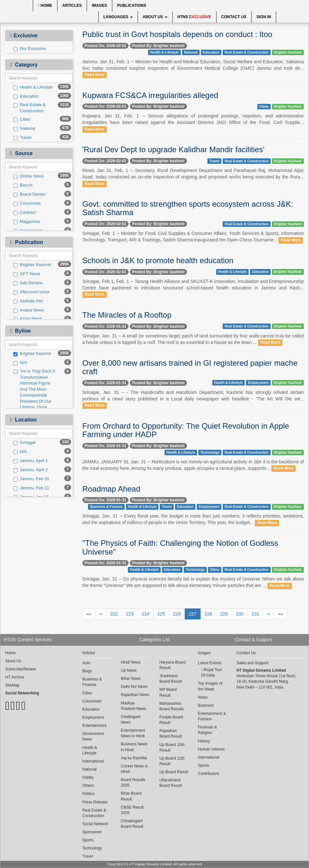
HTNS (194, 17)
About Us (155, 17)
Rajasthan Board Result (171, 734)
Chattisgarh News (131, 720)
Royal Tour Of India (212, 672)
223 (130, 614)
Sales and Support (253, 663)
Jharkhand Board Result (171, 679)
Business (206, 705)
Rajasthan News (135, 695)
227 (193, 614)
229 (224, 614)
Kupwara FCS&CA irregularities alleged (150, 95)
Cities (22, 119)
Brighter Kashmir (32, 265)
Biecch (23, 185)
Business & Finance (106, 507)
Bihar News (131, 679)
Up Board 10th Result (172, 747)
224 (146, 614)
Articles (72, 6)
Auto (87, 663)
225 (161, 614)
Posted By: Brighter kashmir (158, 46)
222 (114, 614)
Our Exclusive (30, 49)
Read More (95, 75)
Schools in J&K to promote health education (158, 260)
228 (208, 614)
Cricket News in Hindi (134, 769)
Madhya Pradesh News (133, 706)
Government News (93, 736)
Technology (210, 452)
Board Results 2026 (133, 782)
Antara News (29, 310)
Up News (129, 670)
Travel (22, 138)
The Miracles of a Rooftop (127, 315)
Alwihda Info (28, 301)
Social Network (95, 824)
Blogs (87, 671)
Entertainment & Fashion (212, 716)
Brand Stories (29, 194)
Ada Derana (28, 283)
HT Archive (15, 677)
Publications (132, 6)
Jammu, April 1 (31, 461)
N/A (20, 363)
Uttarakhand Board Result (171, 783)
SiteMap (12, 685)
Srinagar (25, 443)
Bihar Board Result (131, 796)
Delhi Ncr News (134, 687)
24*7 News (27, 274)
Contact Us (234, 17)
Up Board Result (174, 772)
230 (240, 614)
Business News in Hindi (134, 747)
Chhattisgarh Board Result (132, 824)
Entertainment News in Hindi (133, 733)
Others (88, 786)
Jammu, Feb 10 (31, 479)
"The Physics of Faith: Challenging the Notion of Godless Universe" (180, 547)
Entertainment (95, 726)
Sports (88, 840)
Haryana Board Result (173, 665)
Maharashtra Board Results (172, 706)
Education (26, 96)
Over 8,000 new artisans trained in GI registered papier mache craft (190, 367)
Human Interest (211, 749)
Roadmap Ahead (111, 489)
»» (280, 614)
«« (89, 614)
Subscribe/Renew (20, 669)
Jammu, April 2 (31, 470)
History (204, 741)
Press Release (95, 802)
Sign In (264, 17)
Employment (258, 383)
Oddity (88, 777)
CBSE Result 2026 (132, 810)
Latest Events (210, 663)
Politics (89, 794)
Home (45, 6)
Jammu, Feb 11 (31, 488)
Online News (29, 176)
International (93, 761)
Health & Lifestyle (33, 87)
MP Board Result (168, 692)
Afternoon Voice (31, 292)
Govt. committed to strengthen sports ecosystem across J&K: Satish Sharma (188, 208)
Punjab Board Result (171, 720)
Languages (118, 17)
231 (255, 614)
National (24, 128)
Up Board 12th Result (172, 761)
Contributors (209, 774)
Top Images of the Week (210, 686)
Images (99, 6)
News (203, 697)
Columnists (27, 203)
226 (177, 614)
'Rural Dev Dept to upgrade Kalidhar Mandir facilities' (173, 149)
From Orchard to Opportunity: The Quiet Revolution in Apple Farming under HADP (186, 430)
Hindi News (131, 662)
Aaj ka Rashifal (134, 758)
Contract (25, 213)
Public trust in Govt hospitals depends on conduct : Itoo (178, 34)
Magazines (27, 222)
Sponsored (92, 832)
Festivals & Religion (208, 730)
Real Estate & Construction (30, 108)
